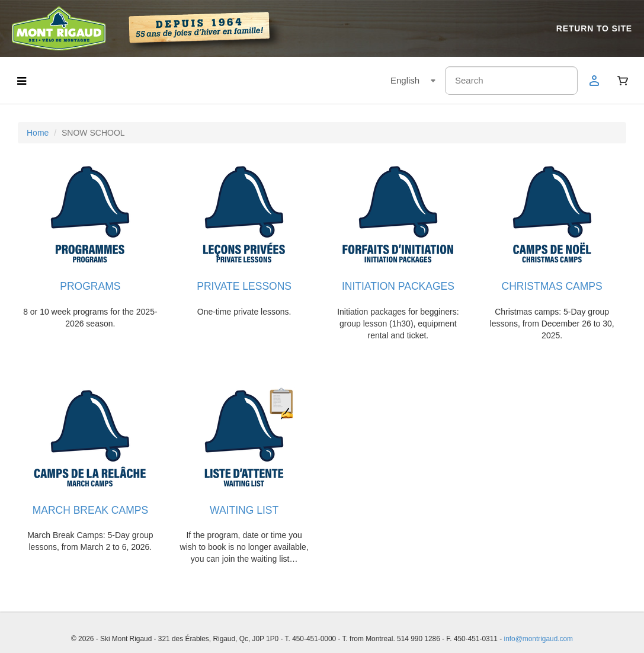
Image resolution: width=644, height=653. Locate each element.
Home (38, 133)
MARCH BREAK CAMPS (90, 510)
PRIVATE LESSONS (244, 286)
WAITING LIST (244, 510)
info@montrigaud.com (539, 639)
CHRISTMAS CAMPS (552, 286)
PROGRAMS (90, 286)
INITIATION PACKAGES (398, 286)
